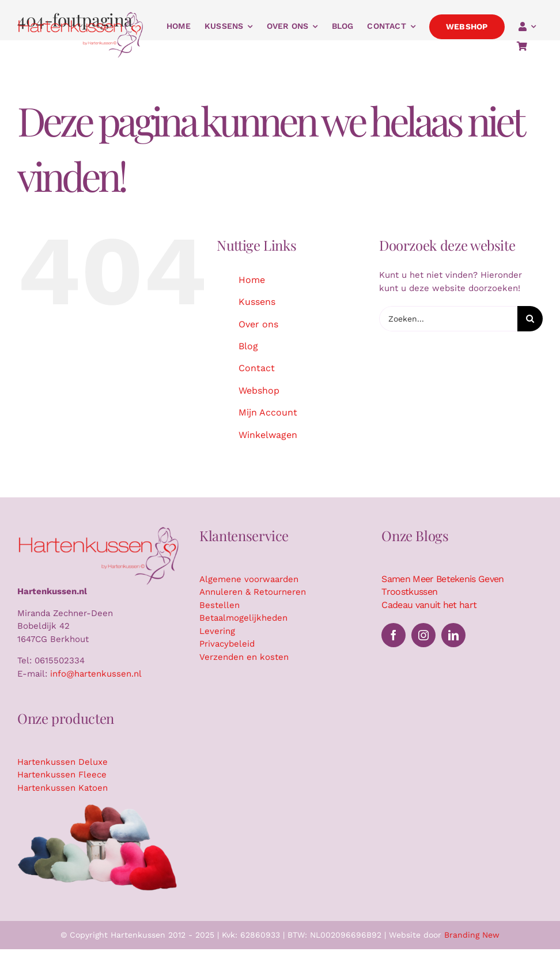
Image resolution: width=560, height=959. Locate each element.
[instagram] (423, 635)
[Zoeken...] (448, 319)
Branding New (472, 935)
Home (252, 280)
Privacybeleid (227, 644)
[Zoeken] (530, 319)
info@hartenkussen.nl (96, 674)
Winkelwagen (268, 435)
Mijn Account (268, 412)
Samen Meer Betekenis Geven (443, 579)
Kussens (257, 302)
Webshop (259, 390)
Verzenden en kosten (244, 657)
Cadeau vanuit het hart (429, 605)
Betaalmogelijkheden (243, 618)
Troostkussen (409, 592)
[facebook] (393, 635)
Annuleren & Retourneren (253, 592)
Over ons (258, 324)
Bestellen (220, 605)
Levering (217, 631)
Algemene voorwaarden (249, 579)
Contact (257, 368)
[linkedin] (453, 635)
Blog (248, 346)
